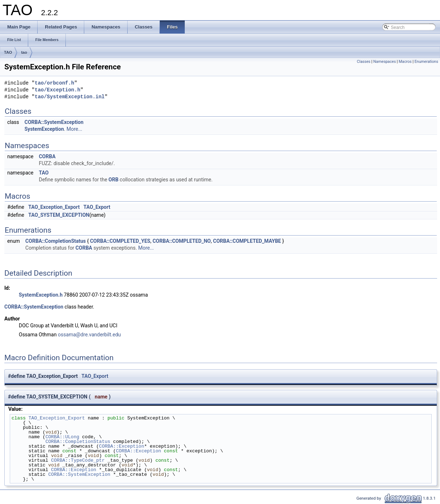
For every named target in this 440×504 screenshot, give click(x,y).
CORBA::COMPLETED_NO (182, 241)
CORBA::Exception (122, 446)
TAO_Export (97, 207)
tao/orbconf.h (54, 83)
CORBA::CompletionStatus (55, 241)
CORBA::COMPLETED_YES (120, 241)
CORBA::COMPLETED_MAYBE (247, 241)
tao (24, 52)
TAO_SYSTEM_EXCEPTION (59, 215)
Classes (364, 62)
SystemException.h (41, 295)
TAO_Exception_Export (54, 207)
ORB (114, 180)
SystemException (44, 129)
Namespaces (384, 62)
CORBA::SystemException (54, 122)
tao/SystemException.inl (70, 97)
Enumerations (426, 62)
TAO (8, 52)
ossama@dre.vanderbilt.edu (89, 335)
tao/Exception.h (57, 90)
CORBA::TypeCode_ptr (78, 460)
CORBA (47, 156)
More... (74, 129)
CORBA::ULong (63, 437)
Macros (405, 62)
